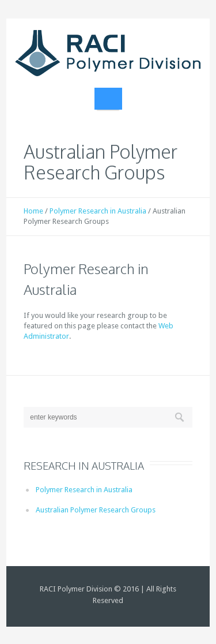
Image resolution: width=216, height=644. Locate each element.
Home (33, 211)
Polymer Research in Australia (98, 211)
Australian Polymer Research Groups (96, 510)
